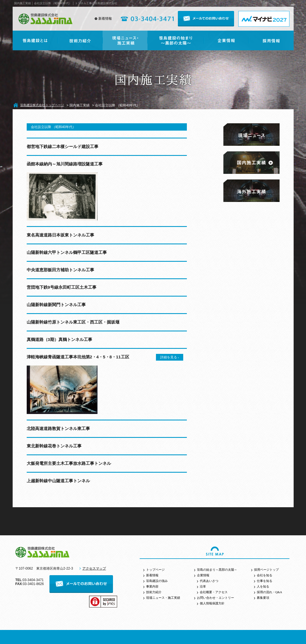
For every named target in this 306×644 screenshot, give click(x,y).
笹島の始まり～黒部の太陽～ (217, 570)
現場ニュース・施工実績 (163, 598)
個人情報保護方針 (212, 603)
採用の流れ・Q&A (269, 592)
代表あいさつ (209, 581)
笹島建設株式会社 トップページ (42, 105)
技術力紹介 (154, 592)
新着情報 (105, 19)
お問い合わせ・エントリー (216, 598)
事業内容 (152, 586)
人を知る (263, 586)
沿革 (203, 586)
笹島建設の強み (157, 581)
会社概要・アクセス (214, 592)
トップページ (155, 570)
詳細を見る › (170, 357)
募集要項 (263, 598)
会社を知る (265, 575)
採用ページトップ (266, 570)
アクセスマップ (94, 568)
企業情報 (203, 575)
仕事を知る (265, 581)
